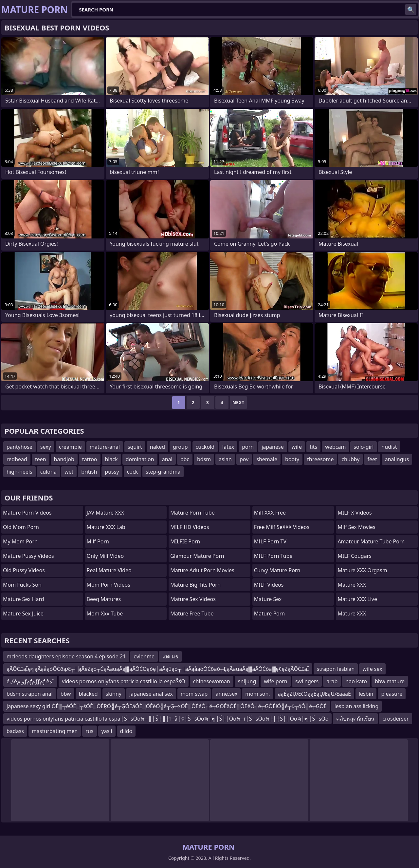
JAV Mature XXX (105, 513)
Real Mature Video (109, 570)
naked (157, 447)
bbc (185, 459)
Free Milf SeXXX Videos (282, 527)
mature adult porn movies (202, 570)
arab (332, 681)
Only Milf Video (105, 556)
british (89, 472)
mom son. (257, 694)
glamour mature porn (197, 556)
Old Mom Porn (21, 527)
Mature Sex (268, 599)
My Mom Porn (20, 541)
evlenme (144, 656)
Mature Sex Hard (24, 599)
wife (297, 447)
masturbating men (55, 731)
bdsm (204, 459)
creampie (70, 447)
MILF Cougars (355, 556)
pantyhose (19, 447)
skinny (114, 694)
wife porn (275, 681)
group (180, 447)
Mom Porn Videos (109, 585)
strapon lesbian (336, 669)
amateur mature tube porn (371, 541)
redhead (17, 459)
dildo (126, 731)
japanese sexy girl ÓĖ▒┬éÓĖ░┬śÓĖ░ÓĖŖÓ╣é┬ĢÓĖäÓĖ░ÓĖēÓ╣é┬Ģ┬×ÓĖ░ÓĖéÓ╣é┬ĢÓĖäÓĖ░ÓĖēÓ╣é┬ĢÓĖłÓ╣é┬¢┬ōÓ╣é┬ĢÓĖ (167, 706)
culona (48, 472)
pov (244, 459)
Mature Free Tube (192, 613)
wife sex (372, 669)
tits (313, 447)
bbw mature (390, 681)
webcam (335, 447)
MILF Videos (269, 585)
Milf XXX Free (270, 513)
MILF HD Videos (190, 527)
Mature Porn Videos (27, 513)
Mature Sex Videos (193, 599)
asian (225, 459)
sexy (46, 447)
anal (167, 459)
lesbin (366, 694)
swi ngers (307, 681)
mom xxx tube (105, 613)
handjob (64, 459)
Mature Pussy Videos (28, 556)
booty (292, 459)
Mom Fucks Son (22, 585)
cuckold (205, 447)
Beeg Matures (104, 599)
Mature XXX (352, 585)
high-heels (19, 472)
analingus (397, 459)
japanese (273, 447)
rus (89, 731)
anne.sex (226, 694)
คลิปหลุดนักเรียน (355, 719)
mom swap (194, 694)
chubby (350, 459)
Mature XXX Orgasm (362, 570)
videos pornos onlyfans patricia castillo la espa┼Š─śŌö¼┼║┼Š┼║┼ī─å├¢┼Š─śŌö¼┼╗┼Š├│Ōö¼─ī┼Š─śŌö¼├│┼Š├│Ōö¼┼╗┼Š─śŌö (167, 719)
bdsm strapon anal (30, 694)
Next (238, 402)
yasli (107, 731)
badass (15, 731)
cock (133, 472)
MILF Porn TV (270, 541)
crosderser (395, 719)
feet (372, 459)
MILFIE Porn (185, 541)
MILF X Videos (355, 513)
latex (228, 447)
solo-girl (364, 447)
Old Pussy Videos (24, 570)
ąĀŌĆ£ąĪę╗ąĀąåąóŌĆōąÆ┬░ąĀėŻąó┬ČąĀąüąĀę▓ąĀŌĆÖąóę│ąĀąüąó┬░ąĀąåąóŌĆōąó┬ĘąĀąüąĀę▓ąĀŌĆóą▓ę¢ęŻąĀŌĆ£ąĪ (158, 669)
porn (248, 447)
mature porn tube (192, 513)
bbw (66, 694)
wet (69, 472)
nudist (389, 447)
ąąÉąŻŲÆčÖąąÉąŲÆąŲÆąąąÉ (314, 694)
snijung (247, 681)
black (111, 459)
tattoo (90, 459)
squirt (135, 447)
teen (41, 459)
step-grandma (163, 472)
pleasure (392, 694)
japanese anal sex (151, 694)
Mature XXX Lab (106, 527)
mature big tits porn (195, 585)
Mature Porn (269, 613)
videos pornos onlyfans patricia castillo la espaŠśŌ (124, 681)
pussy (112, 472)
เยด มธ (170, 656)
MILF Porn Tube (273, 556)
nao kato (356, 681)
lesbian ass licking (357, 706)
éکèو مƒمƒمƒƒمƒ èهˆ (30, 681)
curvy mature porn (277, 570)
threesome (320, 459)
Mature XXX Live (357, 599)
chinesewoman (212, 681)
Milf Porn (98, 541)
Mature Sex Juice (23, 613)
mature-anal (105, 447)
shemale (267, 459)
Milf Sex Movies (356, 527)
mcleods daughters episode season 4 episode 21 (66, 656)
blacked (88, 694)
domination (140, 459)
